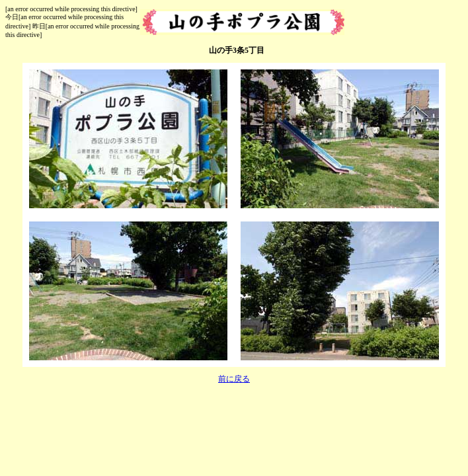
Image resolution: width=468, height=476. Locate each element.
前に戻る (234, 379)
